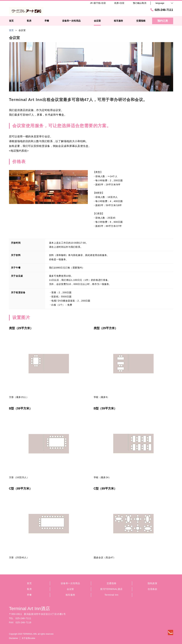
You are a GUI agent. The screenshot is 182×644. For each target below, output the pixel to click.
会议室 (70, 589)
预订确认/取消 (140, 3)
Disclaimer (14, 638)
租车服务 (70, 595)
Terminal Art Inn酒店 (30, 609)
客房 (29, 589)
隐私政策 (153, 583)
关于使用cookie (28, 638)
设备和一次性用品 (70, 583)
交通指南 (112, 583)
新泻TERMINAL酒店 (111, 589)
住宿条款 (153, 589)
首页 (29, 583)
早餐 (29, 595)
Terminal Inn (112, 595)
